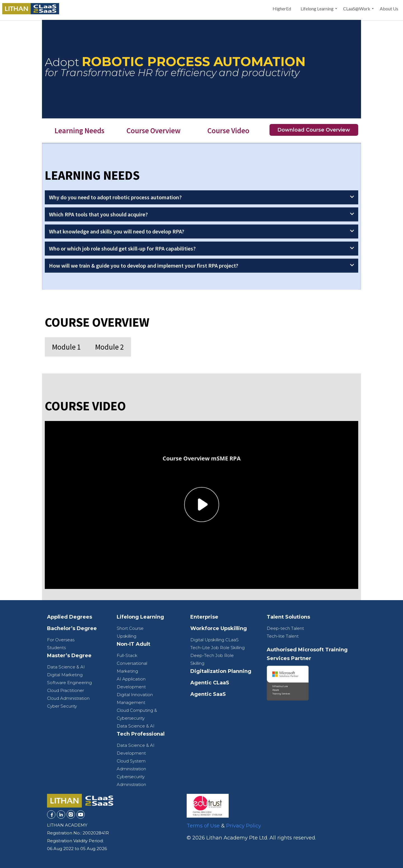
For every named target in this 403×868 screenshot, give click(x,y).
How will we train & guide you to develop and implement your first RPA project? (144, 265)
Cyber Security (62, 706)
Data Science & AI (66, 667)
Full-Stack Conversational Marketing (132, 663)
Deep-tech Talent (285, 628)
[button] (201, 197)
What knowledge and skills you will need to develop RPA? (117, 231)
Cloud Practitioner (65, 690)
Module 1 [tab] (66, 347)
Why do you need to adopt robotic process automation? (115, 197)
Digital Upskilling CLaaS (215, 640)
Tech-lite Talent (283, 636)
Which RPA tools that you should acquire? (98, 214)
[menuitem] (282, 9)
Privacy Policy (244, 826)
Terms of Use (203, 826)
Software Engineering (69, 683)
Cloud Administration (68, 698)
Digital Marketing (65, 675)
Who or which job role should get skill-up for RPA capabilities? (122, 248)
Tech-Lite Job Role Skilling (217, 648)
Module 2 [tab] (109, 347)
